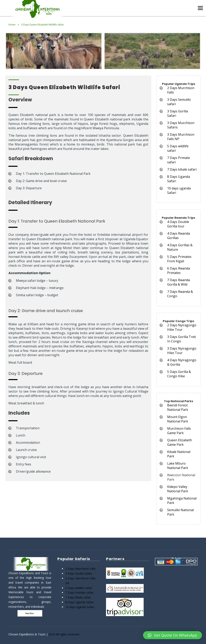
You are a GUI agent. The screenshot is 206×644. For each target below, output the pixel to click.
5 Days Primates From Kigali (179, 259)
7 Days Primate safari (79, 593)
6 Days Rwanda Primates (179, 271)
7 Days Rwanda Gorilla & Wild (179, 282)
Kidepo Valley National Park (178, 489)
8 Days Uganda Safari (79, 602)
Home (12, 25)
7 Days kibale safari (182, 169)
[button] (173, 635)
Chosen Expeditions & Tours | (29, 634)
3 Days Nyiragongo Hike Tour (182, 351)
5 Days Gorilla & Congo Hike (179, 374)
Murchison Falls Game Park (179, 431)
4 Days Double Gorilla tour (178, 224)
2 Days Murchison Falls (80, 569)
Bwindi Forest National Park (178, 407)
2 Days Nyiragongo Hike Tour (182, 327)
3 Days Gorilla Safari (79, 573)
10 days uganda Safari (80, 607)
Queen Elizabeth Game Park (180, 442)
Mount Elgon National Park (178, 419)
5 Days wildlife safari (79, 588)
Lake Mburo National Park (178, 466)
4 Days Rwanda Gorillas (179, 236)
